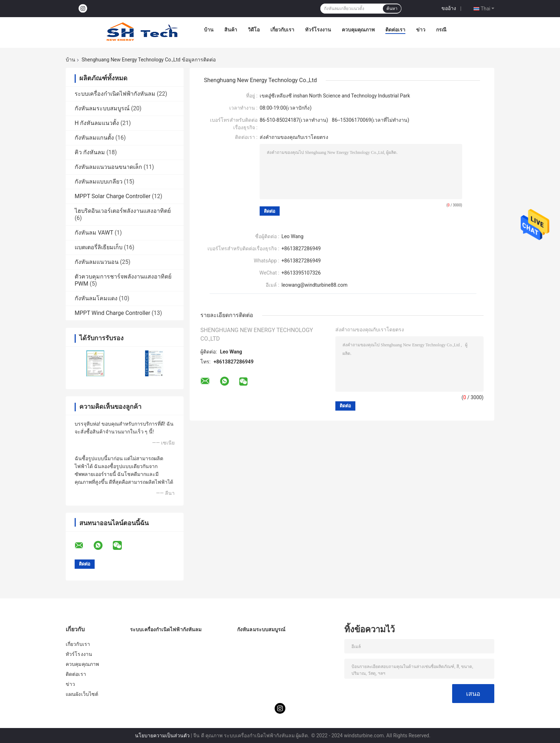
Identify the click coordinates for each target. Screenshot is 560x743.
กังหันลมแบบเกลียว (99, 182)
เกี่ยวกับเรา (282, 30)
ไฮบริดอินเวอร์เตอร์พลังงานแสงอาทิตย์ (123, 211)
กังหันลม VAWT (94, 233)
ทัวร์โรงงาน (318, 30)
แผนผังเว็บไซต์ (82, 694)
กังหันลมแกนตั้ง (94, 138)
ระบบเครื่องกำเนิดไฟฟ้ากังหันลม (115, 94)
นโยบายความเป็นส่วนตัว (162, 736)
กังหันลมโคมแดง (96, 298)
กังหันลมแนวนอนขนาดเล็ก (108, 167)
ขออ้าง (449, 8)
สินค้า (231, 30)
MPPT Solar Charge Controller (112, 196)
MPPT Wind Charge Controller (112, 313)
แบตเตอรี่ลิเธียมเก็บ (99, 247)
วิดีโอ (254, 30)
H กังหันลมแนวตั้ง (97, 123)
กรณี (441, 30)
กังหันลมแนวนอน (97, 262)
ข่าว (421, 30)
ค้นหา (392, 9)
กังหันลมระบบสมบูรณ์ (102, 108)
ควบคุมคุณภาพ (358, 30)
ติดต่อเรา (395, 30)
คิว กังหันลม (90, 152)
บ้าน (209, 30)
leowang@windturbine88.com (314, 285)
